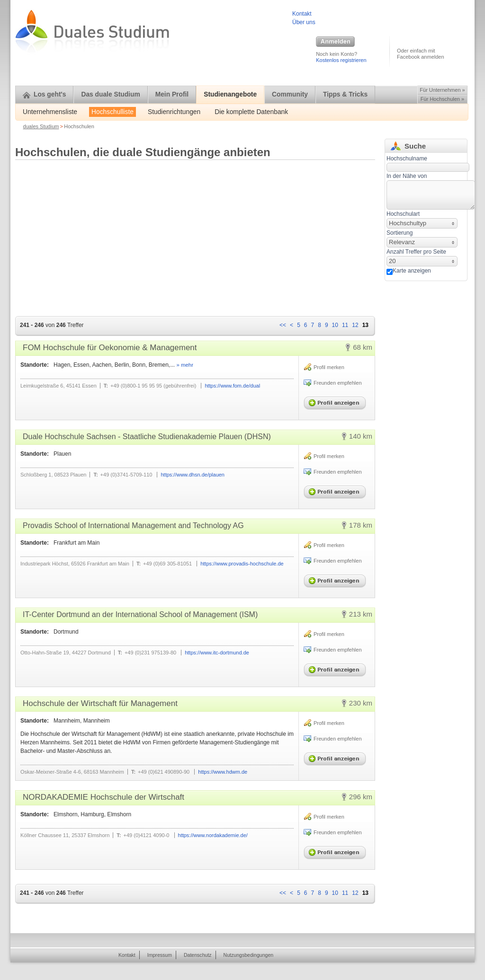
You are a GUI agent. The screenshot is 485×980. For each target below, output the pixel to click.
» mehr (184, 365)
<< (283, 325)
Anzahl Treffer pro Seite (416, 252)
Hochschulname (407, 159)
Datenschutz (198, 955)
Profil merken (329, 367)
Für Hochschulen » (442, 99)
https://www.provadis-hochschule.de (242, 564)
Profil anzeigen (337, 401)
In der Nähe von (407, 176)
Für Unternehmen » (442, 90)
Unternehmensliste (50, 112)
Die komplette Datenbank (251, 112)
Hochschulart (403, 214)
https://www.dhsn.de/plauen (193, 475)
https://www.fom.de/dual (232, 386)
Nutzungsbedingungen (249, 955)
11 (345, 325)
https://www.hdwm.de (223, 772)
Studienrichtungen (174, 112)
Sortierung (400, 233)
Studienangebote (230, 94)
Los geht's (44, 94)
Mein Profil (172, 94)
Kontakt (302, 14)
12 (355, 325)
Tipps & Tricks (345, 94)
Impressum (160, 955)
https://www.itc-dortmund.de (217, 653)
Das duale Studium (110, 94)
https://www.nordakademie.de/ (213, 835)
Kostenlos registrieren (341, 60)
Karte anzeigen (412, 271)
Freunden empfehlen (338, 383)
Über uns (304, 22)
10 (335, 325)
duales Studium (41, 126)
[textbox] (431, 195)
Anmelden (335, 42)
